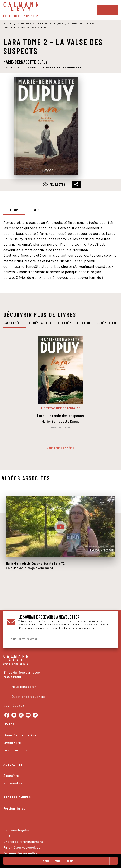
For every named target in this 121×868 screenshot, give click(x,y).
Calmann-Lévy (25, 23)
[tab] (14, 210)
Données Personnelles (20, 853)
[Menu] (107, 10)
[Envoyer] (109, 639)
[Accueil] (21, 10)
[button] (32, 67)
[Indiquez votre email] (55, 639)
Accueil (8, 23)
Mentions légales (16, 830)
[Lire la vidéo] (60, 527)
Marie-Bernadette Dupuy (26, 62)
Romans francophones (81, 23)
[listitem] (7, 715)
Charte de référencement (23, 841)
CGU (7, 836)
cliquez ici (88, 628)
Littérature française (51, 23)
